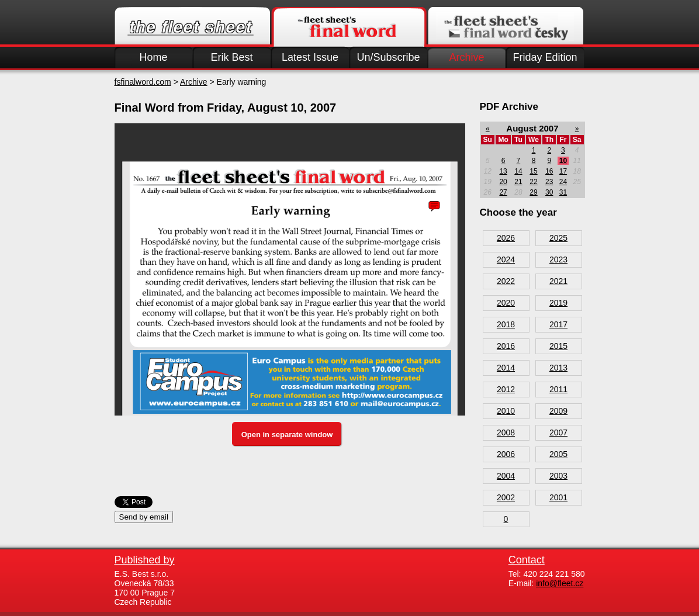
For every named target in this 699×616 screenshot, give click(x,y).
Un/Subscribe (388, 57)
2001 (558, 497)
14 (518, 171)
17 (563, 171)
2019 (558, 303)
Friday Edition (545, 57)
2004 (506, 476)
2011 (558, 389)
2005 (558, 454)
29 (533, 192)
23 (549, 182)
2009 (558, 411)
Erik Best (231, 57)
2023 (558, 259)
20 (503, 182)
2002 (506, 497)
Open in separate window (287, 435)
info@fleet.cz (560, 583)
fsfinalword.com (143, 82)
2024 (506, 259)
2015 (558, 346)
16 (549, 171)
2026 (506, 238)
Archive (466, 57)
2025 (558, 238)
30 (549, 192)
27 (503, 192)
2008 (506, 432)
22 (533, 182)
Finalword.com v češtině (506, 27)
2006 (506, 454)
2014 (506, 368)
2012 (506, 389)
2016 (506, 346)
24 (563, 182)
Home (153, 57)
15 (533, 171)
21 (518, 182)
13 (503, 171)
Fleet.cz (192, 27)
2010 (506, 411)
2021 (558, 281)
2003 (558, 476)
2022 (506, 281)
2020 (506, 303)
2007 (558, 432)
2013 (558, 368)
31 (563, 192)
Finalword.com (349, 27)
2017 (558, 324)
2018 (506, 324)
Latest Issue (310, 57)
